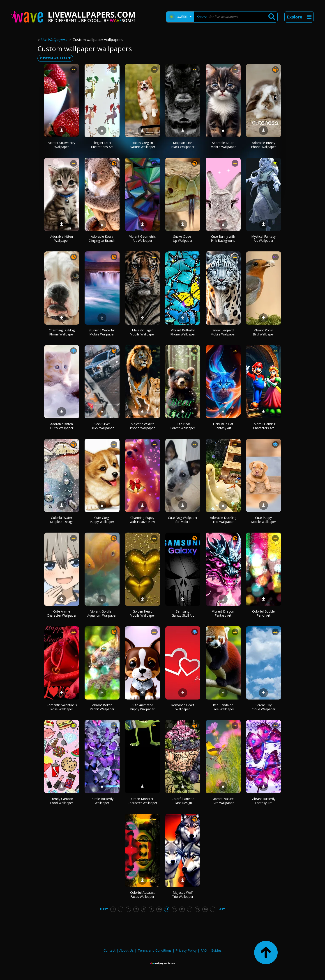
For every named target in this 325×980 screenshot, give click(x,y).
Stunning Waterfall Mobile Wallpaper (102, 332)
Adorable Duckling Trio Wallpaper (223, 520)
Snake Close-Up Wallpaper (183, 238)
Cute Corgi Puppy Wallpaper (102, 520)
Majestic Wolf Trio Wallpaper (183, 895)
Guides (216, 950)
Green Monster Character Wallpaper (142, 801)
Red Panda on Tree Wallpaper (223, 707)
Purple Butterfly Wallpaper (102, 801)
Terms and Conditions (155, 950)
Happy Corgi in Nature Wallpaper (142, 145)
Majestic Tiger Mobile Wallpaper (142, 332)
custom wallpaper (55, 58)
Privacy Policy (186, 950)
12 (174, 909)
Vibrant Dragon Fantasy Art (223, 613)
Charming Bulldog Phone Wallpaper (62, 332)
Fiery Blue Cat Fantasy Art (223, 426)
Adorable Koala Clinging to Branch (102, 238)
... (121, 909)
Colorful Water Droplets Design (62, 520)
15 (197, 909)
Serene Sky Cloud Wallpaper (264, 707)
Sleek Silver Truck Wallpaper (102, 426)
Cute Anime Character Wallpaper (62, 613)
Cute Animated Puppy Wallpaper (142, 707)
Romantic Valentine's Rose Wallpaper (62, 707)
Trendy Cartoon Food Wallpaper (62, 801)
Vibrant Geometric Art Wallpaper (142, 238)
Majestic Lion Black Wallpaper (183, 145)
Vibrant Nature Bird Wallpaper (223, 801)
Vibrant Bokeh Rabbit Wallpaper (102, 707)
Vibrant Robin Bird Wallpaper (263, 332)
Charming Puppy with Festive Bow (142, 520)
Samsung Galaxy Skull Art (183, 613)
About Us (127, 950)
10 (159, 909)
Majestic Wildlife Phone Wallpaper (142, 426)
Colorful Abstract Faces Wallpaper (142, 895)
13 (182, 909)
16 (205, 909)
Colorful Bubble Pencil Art (263, 613)
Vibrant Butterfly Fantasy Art (264, 801)
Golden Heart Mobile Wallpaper (142, 613)
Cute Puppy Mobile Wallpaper (263, 520)
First (104, 909)
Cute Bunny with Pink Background (223, 238)
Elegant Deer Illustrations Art (102, 145)
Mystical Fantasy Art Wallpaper (263, 238)
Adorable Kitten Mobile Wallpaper (223, 145)
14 (190, 909)
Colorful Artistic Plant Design (183, 801)
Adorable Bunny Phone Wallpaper (263, 145)
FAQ (204, 950)
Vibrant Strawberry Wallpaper (62, 145)
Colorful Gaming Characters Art (264, 426)
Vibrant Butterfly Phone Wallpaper (183, 332)
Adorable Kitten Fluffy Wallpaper (62, 426)
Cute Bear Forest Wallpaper (183, 426)
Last (221, 909)
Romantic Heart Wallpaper (183, 707)
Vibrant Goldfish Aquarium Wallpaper (102, 613)
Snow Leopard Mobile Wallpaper (223, 332)
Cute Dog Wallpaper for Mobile (183, 520)
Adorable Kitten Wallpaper (62, 238)
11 (167, 909)
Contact (109, 950)
